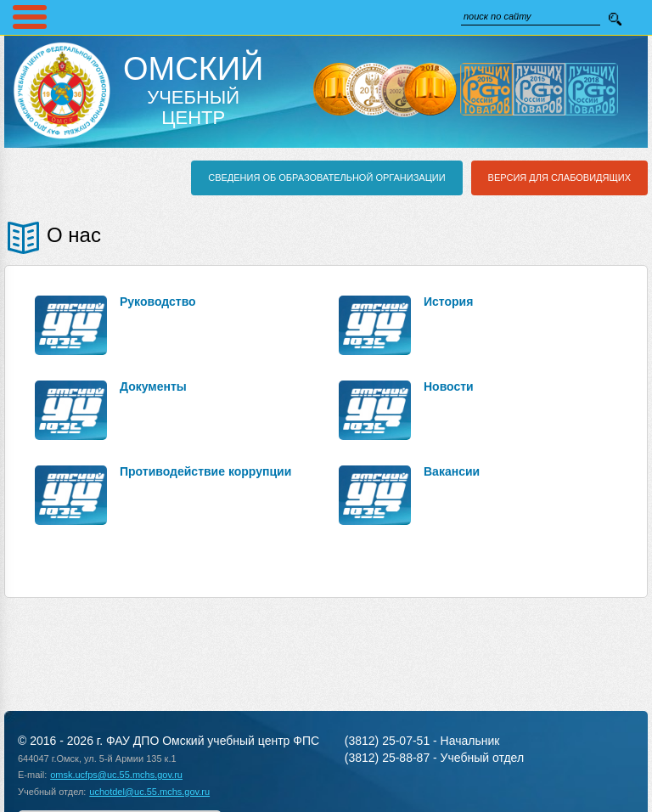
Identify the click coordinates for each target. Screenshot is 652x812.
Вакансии (452, 471)
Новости (449, 386)
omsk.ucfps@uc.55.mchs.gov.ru (116, 775)
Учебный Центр (193, 90)
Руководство (158, 302)
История (448, 302)
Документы (153, 386)
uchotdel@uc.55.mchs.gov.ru (149, 792)
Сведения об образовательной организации (326, 178)
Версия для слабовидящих (559, 178)
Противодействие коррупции (205, 471)
